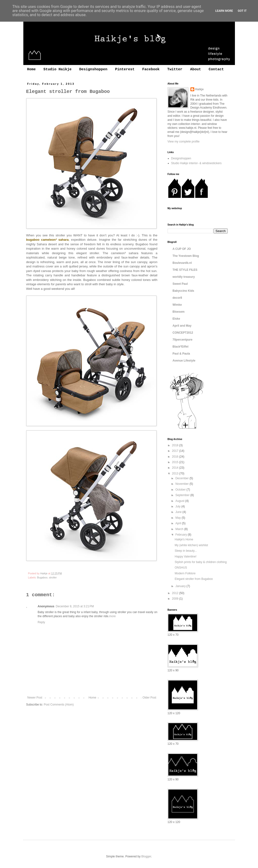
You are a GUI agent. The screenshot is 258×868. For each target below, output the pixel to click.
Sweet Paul (180, 284)
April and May (182, 326)
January (181, 586)
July (178, 506)
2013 (176, 473)
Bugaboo (42, 577)
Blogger (146, 856)
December (182, 478)
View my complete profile (184, 142)
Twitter (175, 69)
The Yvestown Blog (186, 256)
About (196, 69)
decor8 (177, 298)
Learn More (224, 11)
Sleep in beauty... (186, 551)
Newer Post (35, 698)
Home (31, 69)
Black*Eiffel (181, 347)
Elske (176, 319)
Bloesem (179, 312)
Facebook (151, 69)
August (180, 501)
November (182, 484)
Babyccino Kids (183, 291)
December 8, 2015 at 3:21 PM (75, 606)
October (181, 490)
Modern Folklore (185, 573)
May (178, 518)
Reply (41, 622)
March (180, 529)
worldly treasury (184, 277)
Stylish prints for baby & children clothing (201, 562)
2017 (176, 451)
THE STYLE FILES (185, 270)
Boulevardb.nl (182, 263)
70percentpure (183, 340)
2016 (176, 457)
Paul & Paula (181, 354)
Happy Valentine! (186, 557)
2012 (176, 593)
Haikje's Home (184, 539)
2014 (176, 468)
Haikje (199, 89)
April (179, 523)
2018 (176, 445)
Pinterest (125, 69)
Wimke (177, 305)
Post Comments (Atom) (59, 705)
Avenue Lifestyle (184, 361)
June (179, 512)
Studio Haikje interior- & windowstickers (196, 163)
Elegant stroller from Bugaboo (194, 579)
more (112, 616)
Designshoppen (93, 69)
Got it (242, 11)
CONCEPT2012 (183, 333)
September (183, 495)
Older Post (149, 698)
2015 (176, 462)
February (181, 535)
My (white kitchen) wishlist (191, 545)
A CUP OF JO (182, 249)
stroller (53, 577)
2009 (176, 599)
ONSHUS (181, 568)
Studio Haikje (58, 69)
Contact (216, 69)
